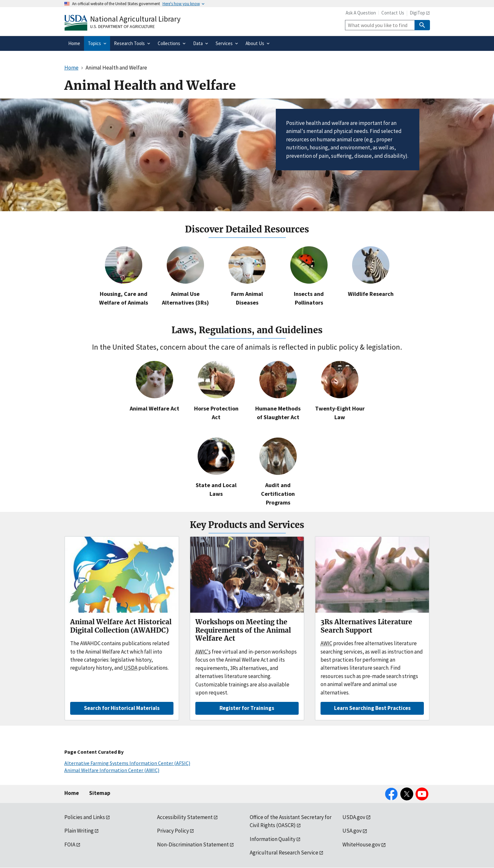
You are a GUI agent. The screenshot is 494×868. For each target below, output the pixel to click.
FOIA (70, 844)
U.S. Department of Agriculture (122, 26)
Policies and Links (85, 817)
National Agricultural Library (135, 19)
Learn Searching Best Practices (372, 708)
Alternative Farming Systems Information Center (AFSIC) (127, 763)
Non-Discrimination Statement (193, 844)
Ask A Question (361, 13)
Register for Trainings (247, 708)
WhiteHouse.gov (361, 844)
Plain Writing (79, 831)
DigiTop (417, 13)
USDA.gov (354, 817)
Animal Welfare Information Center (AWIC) (112, 770)
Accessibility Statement (185, 817)
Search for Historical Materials (122, 708)
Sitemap (100, 793)
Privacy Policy (173, 831)
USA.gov (352, 831)
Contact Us (393, 13)
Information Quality (273, 839)
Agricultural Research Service (284, 853)
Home (72, 793)
